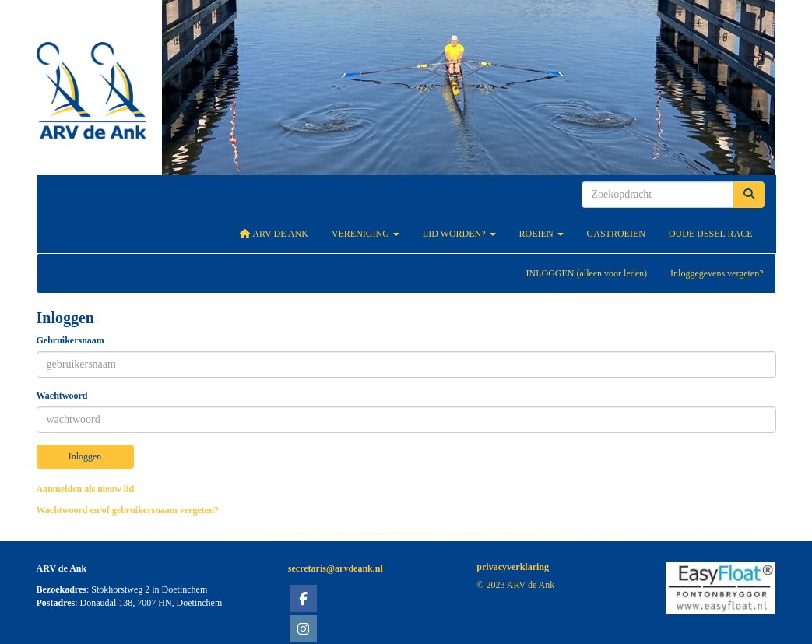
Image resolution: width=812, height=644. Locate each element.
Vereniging (366, 234)
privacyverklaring (513, 567)
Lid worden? (459, 234)
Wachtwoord (62, 396)
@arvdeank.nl (336, 568)
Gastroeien (616, 234)
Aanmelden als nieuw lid (86, 489)
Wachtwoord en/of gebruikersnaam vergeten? (128, 510)
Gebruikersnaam (70, 340)
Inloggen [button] (85, 456)
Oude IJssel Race (711, 234)
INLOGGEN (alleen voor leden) (586, 273)
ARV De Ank (274, 234)
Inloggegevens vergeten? (717, 273)
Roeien (541, 234)
